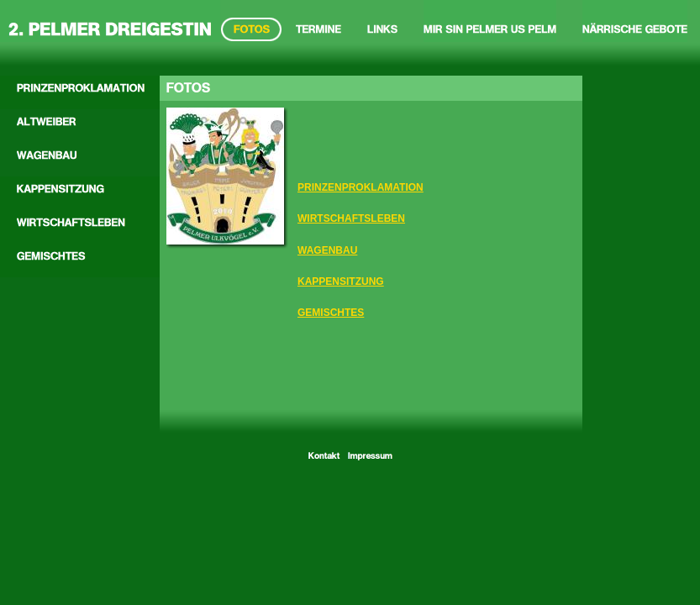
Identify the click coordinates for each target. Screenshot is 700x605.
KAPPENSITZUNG (341, 281)
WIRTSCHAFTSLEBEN (351, 218)
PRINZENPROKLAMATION (361, 187)
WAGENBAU (327, 250)
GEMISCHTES (331, 313)
